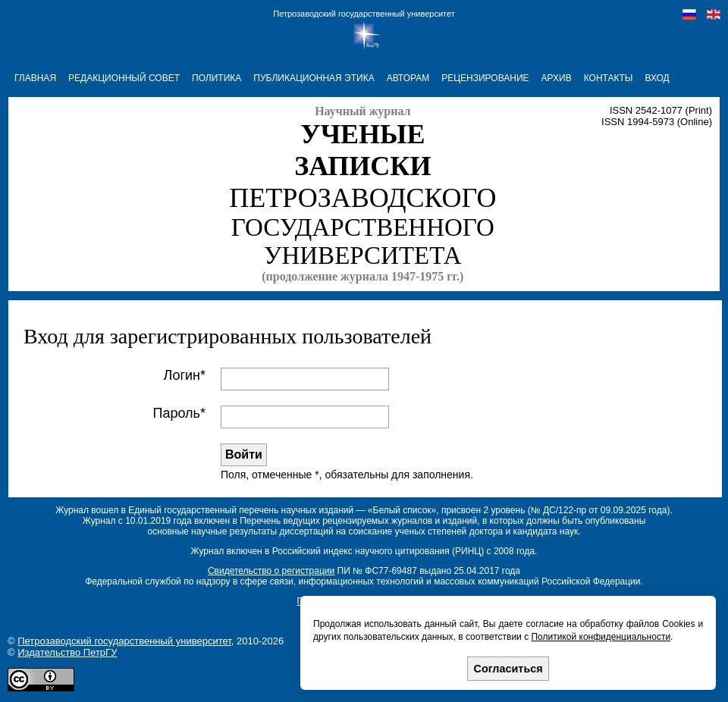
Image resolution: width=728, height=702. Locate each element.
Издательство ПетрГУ (67, 652)
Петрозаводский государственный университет (364, 14)
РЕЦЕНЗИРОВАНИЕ (485, 78)
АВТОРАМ (408, 78)
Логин (182, 375)
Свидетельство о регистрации (271, 571)
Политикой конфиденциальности (601, 637)
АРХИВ (557, 78)
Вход (657, 78)
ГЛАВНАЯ (35, 78)
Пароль (177, 413)
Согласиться (508, 669)
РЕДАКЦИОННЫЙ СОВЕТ (124, 78)
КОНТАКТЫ (609, 78)
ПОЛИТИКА (217, 78)
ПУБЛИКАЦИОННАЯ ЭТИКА (314, 78)
